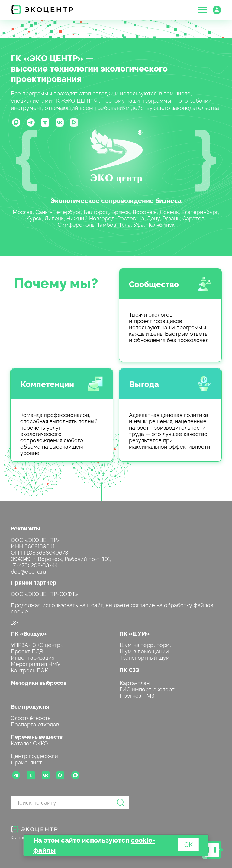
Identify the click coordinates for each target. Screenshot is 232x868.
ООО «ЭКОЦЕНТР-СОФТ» (44, 593)
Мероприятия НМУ (36, 663)
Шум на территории (146, 644)
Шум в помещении (144, 651)
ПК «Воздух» (29, 633)
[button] (203, 10)
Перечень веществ (37, 737)
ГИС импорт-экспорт (147, 689)
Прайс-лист (26, 762)
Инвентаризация (33, 657)
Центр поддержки (34, 756)
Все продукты (30, 706)
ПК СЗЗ (129, 670)
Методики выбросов (39, 682)
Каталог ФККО (29, 743)
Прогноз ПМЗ (137, 695)
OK (188, 844)
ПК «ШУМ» (135, 633)
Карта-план (135, 682)
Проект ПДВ (27, 651)
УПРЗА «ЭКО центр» (37, 644)
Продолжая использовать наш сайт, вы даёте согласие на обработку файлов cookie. (112, 608)
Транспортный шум (145, 657)
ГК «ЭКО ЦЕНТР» (47, 58)
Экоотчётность (31, 717)
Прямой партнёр (34, 582)
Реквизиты (26, 528)
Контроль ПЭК (29, 670)
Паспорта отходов (35, 724)
